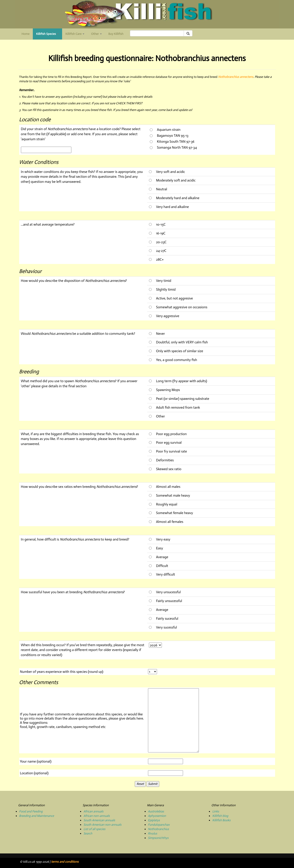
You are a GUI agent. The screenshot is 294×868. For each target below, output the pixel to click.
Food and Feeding (31, 811)
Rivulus (153, 833)
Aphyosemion (157, 816)
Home (26, 34)
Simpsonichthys (158, 838)
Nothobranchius (158, 829)
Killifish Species (49, 35)
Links (216, 811)
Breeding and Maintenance (37, 816)
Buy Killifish (116, 34)
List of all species (94, 829)
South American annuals (99, 820)
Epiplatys (154, 820)
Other (96, 34)
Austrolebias (156, 811)
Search (88, 833)
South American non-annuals (102, 825)
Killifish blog (220, 816)
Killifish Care (75, 34)
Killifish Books (221, 820)
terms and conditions (65, 862)
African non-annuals (97, 816)
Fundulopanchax (159, 825)
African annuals (93, 811)
